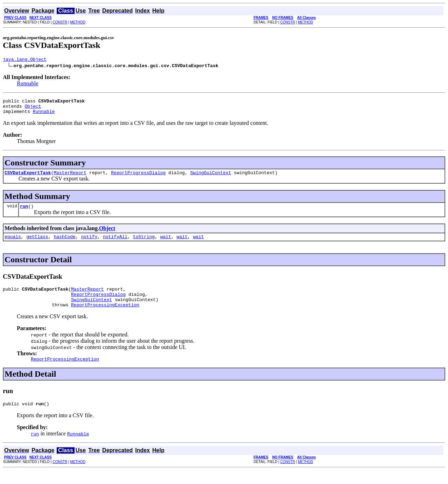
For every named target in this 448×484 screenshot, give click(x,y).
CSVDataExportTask (28, 178)
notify (89, 244)
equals (13, 244)
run (24, 212)
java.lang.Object (25, 60)
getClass (37, 244)
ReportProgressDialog (138, 178)
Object (33, 109)
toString (144, 244)
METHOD (78, 22)
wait (166, 244)
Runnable (27, 84)
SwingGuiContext (211, 178)
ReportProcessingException (105, 316)
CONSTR (60, 22)
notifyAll (115, 244)
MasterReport (70, 178)
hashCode (64, 244)
